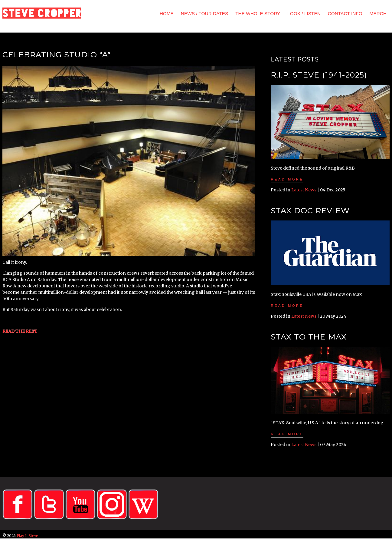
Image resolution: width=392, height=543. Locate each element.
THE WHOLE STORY (258, 13)
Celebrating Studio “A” (57, 55)
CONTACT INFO (345, 13)
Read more (287, 179)
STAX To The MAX (309, 337)
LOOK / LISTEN (304, 13)
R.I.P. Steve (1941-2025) (319, 75)
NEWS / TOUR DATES (205, 13)
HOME (167, 13)
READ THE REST (20, 331)
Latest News (304, 190)
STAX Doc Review (310, 210)
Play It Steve (27, 536)
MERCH (378, 13)
